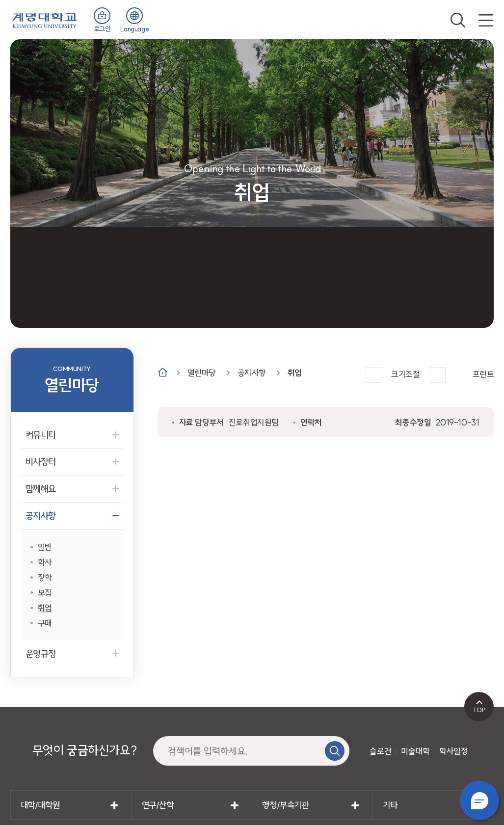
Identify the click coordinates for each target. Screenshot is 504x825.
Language (134, 29)
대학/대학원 (40, 805)
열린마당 (202, 373)
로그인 (102, 29)
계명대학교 (45, 19)
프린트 (483, 374)
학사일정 (453, 751)
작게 (438, 375)
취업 (295, 373)
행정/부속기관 (285, 805)
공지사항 (252, 373)
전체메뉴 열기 (486, 20)
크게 (373, 375)
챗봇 (479, 800)
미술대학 (415, 751)
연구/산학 (158, 805)
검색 (458, 20)
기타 (390, 805)
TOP (479, 710)
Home (163, 372)
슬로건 (380, 751)
